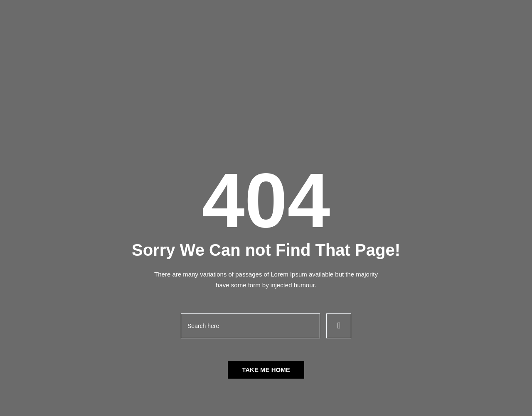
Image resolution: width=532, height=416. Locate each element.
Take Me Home (266, 370)
